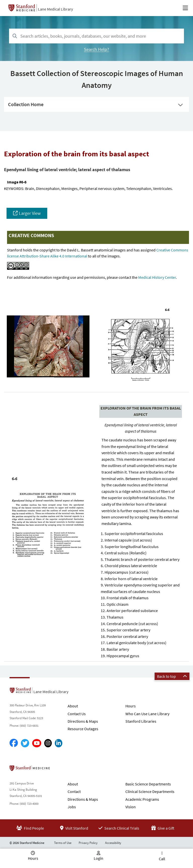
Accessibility (113, 843)
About (73, 706)
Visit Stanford (74, 828)
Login (99, 858)
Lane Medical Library (55, 9)
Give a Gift (163, 828)
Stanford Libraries (141, 721)
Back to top (172, 676)
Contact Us (77, 714)
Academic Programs (142, 799)
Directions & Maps (83, 721)
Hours (131, 706)
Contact (74, 791)
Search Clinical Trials (119, 828)
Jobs (72, 807)
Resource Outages (83, 729)
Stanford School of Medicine (59, 770)
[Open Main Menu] (185, 8)
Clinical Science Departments (150, 791)
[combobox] (96, 36)
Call (162, 859)
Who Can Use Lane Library (147, 714)
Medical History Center (157, 277)
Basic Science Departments (148, 784)
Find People (30, 828)
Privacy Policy (88, 843)
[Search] (15, 36)
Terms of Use (63, 843)
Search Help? (96, 49)
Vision (131, 807)
